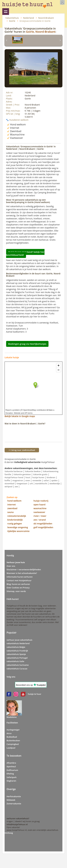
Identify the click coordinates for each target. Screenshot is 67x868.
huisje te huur (34, 694)
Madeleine (12, 717)
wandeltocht (41, 483)
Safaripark (12, 777)
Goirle (12, 21)
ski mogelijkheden (43, 524)
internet (12, 505)
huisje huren (38, 477)
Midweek (11, 800)
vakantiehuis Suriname (18, 665)
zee (16, 487)
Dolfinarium (12, 770)
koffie (7, 480)
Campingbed (13, 744)
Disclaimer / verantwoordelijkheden (24, 569)
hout (28, 477)
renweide (37, 480)
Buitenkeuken (13, 740)
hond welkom (14, 501)
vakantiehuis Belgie (16, 647)
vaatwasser (39, 512)
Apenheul (11, 766)
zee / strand (40, 520)
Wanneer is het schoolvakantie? (22, 573)
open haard (39, 505)
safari (46, 480)
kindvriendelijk (15, 520)
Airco (9, 733)
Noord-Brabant (46, 18)
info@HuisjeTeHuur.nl (17, 824)
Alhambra (11, 763)
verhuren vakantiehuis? (18, 818)
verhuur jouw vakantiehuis (19, 640)
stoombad (9, 483)
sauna (10, 512)
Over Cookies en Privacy (18, 588)
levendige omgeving (18, 527)
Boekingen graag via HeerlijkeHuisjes (27, 344)
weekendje (55, 483)
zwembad (12, 508)
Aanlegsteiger (13, 730)
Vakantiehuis (12, 18)
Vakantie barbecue (14, 471)
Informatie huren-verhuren (20, 577)
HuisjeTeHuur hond (14, 477)
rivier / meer (40, 516)
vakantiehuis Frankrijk (17, 651)
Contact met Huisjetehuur (19, 580)
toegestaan (22, 483)
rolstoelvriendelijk (17, 516)
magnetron (18, 480)
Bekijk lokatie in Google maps (20, 416)
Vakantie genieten (22, 474)
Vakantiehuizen (6, 12)
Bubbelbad (12, 737)
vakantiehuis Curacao (17, 669)
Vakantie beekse (33, 471)
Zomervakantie (14, 804)
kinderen (51, 477)
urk (31, 483)
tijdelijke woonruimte (18, 531)
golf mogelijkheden (43, 527)
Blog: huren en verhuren (18, 584)
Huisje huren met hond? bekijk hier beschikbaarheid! (25, 253)
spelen (54, 480)
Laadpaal (11, 748)
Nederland (29, 18)
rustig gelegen (15, 524)
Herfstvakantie (14, 796)
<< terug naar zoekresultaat (22, 450)
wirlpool (8, 487)
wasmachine (40, 508)
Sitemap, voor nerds (16, 591)
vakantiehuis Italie (15, 661)
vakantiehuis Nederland (18, 643)
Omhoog (9, 833)
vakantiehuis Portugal (17, 658)
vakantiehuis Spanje (16, 654)
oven (28, 480)
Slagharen (11, 781)
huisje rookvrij (41, 501)
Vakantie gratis (40, 474)
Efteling (10, 774)
